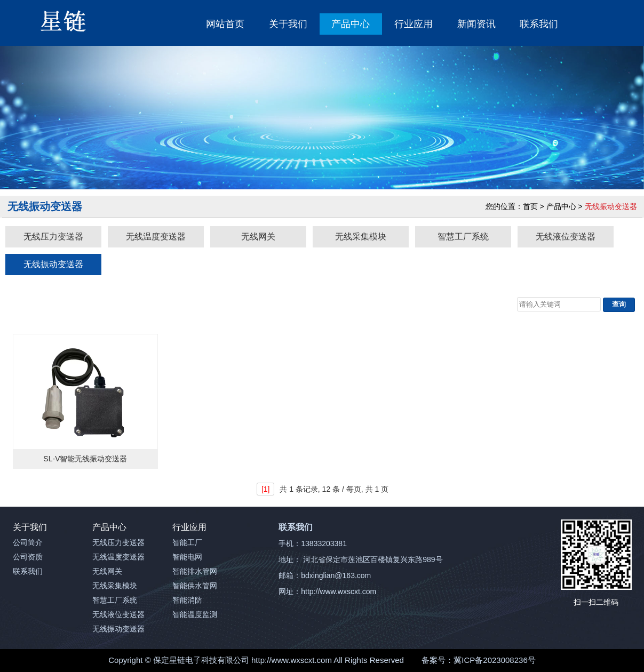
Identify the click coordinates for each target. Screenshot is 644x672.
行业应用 (414, 24)
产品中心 (351, 24)
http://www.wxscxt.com (292, 660)
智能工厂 (187, 542)
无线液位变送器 (566, 237)
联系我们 (539, 24)
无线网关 (258, 237)
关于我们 (288, 24)
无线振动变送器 (53, 264)
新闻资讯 (476, 24)
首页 (530, 206)
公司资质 (28, 557)
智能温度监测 (195, 614)
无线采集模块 (361, 237)
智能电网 (187, 557)
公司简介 (28, 542)
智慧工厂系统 (463, 237)
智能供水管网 (195, 586)
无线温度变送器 (156, 237)
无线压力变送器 (53, 237)
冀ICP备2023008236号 (494, 660)
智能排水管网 (195, 571)
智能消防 (187, 600)
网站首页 (225, 24)
